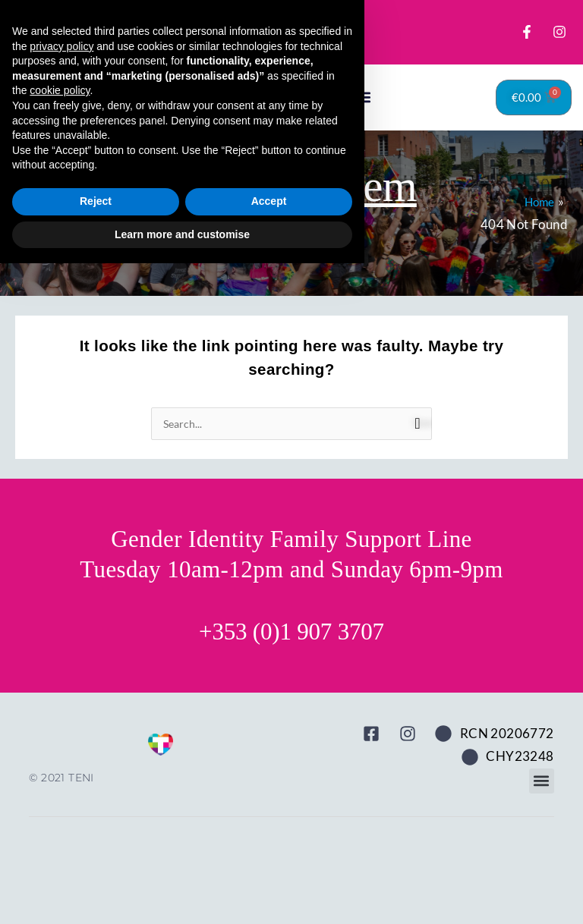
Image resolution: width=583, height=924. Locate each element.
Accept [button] (269, 862)
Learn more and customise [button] (182, 894)
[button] (363, 129)
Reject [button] (96, 862)
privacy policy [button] (61, 706)
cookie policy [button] (60, 751)
